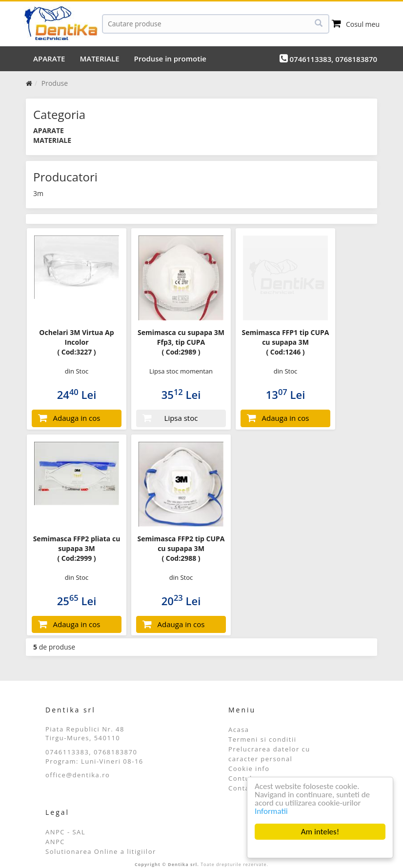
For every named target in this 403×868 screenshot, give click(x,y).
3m (38, 193)
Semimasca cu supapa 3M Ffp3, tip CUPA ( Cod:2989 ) (181, 342)
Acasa (239, 730)
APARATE (49, 59)
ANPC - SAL (65, 832)
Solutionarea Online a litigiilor (101, 851)
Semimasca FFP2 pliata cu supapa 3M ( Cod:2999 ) (77, 548)
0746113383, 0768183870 (328, 59)
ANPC (55, 842)
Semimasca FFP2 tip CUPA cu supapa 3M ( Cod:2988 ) (181, 548)
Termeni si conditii (262, 739)
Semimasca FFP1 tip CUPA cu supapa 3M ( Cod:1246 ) (285, 342)
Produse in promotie (170, 59)
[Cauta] (216, 24)
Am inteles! (320, 832)
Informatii (271, 811)
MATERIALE (99, 59)
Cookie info (249, 769)
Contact (242, 788)
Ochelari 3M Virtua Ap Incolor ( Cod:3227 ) (76, 342)
